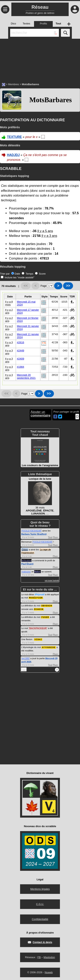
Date (16, 274)
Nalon (38, 572)
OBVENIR (47, 605)
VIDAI (38, 638)
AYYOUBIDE (49, 646)
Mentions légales (40, 888)
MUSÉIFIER (36, 598)
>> (68, 286)
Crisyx (25, 550)
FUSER (45, 616)
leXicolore (26, 560)
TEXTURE (14, 137)
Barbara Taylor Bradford (34, 534)
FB (39, 956)
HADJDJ (13, 155)
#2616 (20, 342)
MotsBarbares (50, 100)
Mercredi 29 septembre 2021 (26, 376)
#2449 (20, 351)
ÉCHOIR (39, 609)
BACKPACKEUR (38, 627)
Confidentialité (40, 918)
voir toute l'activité (52, 581)
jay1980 (26, 657)
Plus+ (56, 537)
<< (26, 286)
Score (40, 274)
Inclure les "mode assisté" (18, 277)
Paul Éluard (27, 564)
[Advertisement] (40, 59)
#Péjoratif (40, 594)
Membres (14, 84)
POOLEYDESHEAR (31, 531)
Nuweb (49, 971)
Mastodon (49, 956)
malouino (26, 572)
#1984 (20, 367)
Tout (50, 537)
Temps (27, 274)
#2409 (20, 359)
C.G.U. (40, 903)
